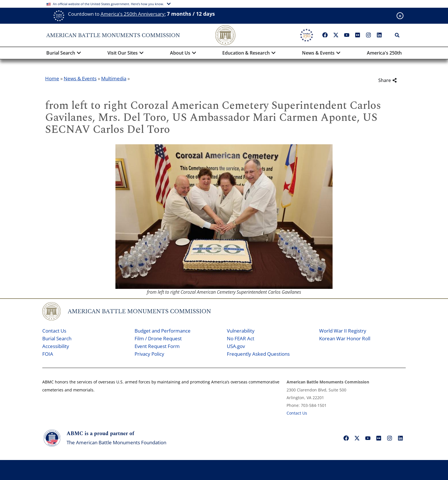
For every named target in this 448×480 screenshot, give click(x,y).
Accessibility (56, 346)
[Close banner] (400, 16)
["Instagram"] (368, 35)
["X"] (336, 35)
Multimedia (114, 78)
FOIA (48, 354)
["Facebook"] (325, 35)
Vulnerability (241, 331)
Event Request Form (157, 346)
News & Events (80, 78)
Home (52, 78)
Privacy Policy (149, 354)
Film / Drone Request (158, 338)
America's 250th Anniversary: (133, 14)
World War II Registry (343, 331)
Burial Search (57, 338)
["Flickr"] (357, 35)
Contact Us (54, 331)
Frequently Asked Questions (258, 354)
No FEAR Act (241, 338)
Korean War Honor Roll (345, 338)
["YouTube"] (347, 35)
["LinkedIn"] (379, 35)
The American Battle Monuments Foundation (116, 442)
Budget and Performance (163, 331)
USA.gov (236, 346)
